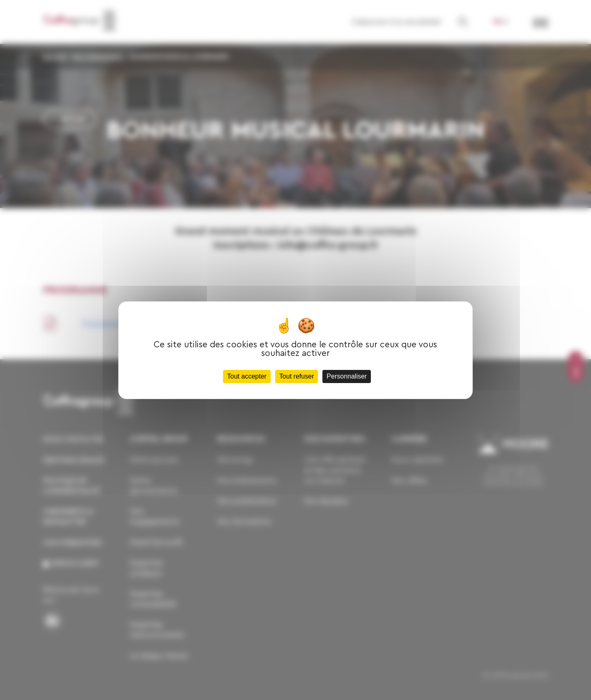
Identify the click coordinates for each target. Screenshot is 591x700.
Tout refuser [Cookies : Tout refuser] (297, 376)
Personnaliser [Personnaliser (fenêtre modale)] (347, 376)
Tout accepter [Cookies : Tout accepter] (247, 376)
